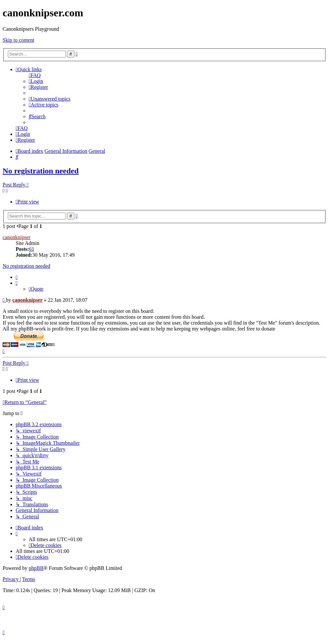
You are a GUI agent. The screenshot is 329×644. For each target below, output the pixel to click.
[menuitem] (35, 75)
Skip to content (18, 40)
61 (32, 249)
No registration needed (41, 171)
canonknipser (16, 237)
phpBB (36, 568)
